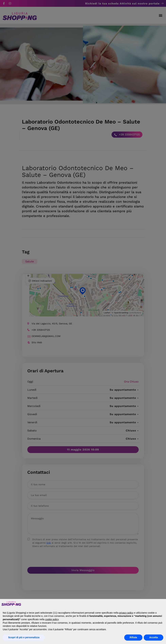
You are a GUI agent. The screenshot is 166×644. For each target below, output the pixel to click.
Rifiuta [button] (133, 637)
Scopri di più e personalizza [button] (24, 637)
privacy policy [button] (126, 613)
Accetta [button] (154, 637)
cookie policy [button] (52, 619)
